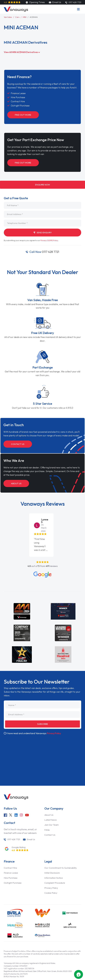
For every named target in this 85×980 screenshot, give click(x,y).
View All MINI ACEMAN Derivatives (23, 52)
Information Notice (54, 869)
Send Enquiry (42, 233)
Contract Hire (11, 859)
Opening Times (35, 2)
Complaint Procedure (55, 874)
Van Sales (8, 17)
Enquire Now (42, 185)
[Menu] (78, 9)
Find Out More (24, 115)
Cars (18, 17)
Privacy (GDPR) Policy (50, 242)
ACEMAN (35, 17)
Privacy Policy (54, 724)
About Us (17, 485)
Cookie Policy (51, 884)
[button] (1, 522)
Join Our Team (52, 815)
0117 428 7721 (44, 253)
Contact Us (18, 445)
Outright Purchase (13, 874)
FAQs (47, 820)
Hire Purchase (11, 869)
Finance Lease (11, 864)
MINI (25, 17)
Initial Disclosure (53, 864)
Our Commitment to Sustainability (62, 859)
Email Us (54, 2)
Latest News (51, 810)
